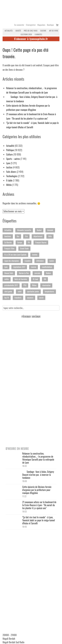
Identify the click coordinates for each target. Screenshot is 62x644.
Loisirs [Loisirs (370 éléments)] (52, 261)
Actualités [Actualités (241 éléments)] (8, 230)
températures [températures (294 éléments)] (49, 291)
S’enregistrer (31, 25)
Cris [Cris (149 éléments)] (26, 236)
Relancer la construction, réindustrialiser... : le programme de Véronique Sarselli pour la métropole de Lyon (38, 458)
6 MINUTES (38, 34)
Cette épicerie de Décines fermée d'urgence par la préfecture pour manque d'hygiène (37, 490)
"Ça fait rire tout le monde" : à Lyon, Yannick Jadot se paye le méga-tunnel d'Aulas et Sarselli (39, 520)
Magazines (41, 25)
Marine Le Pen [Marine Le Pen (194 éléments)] (24, 273)
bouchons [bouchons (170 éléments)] (8, 236)
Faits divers (11, 172)
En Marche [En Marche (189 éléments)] (8, 242)
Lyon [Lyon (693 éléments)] (6, 267)
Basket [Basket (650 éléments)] (39, 230)
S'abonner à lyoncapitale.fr (31, 39)
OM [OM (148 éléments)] (45, 279)
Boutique (50, 25)
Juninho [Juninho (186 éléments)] (35, 255)
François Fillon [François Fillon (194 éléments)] (9, 248)
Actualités (9, 31)
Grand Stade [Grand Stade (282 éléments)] (24, 248)
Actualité (10, 146)
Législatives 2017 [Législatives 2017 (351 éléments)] (19, 267)
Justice (9, 167)
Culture (43, 31)
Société (18, 31)
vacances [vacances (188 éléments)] (30, 298)
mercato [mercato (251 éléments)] (37, 273)
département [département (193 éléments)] (38, 236)
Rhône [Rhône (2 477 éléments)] (34, 285)
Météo (9, 185)
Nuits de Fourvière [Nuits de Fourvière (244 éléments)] (21, 279)
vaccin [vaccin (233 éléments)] (41, 298)
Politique (10, 150)
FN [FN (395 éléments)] (29, 242)
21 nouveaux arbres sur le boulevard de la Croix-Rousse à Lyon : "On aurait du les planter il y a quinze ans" (39, 505)
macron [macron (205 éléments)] (34, 267)
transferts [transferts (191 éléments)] (18, 298)
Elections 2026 (26, 34)
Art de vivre (54, 31)
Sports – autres (13, 159)
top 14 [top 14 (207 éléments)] (7, 298)
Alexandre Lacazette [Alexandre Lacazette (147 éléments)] (24, 230)
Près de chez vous (31, 31)
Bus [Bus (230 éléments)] (18, 236)
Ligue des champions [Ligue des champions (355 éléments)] (12, 261)
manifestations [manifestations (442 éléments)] (47, 267)
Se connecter (19, 25)
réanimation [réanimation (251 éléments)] (46, 285)
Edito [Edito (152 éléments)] (50, 236)
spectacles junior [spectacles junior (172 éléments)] (33, 291)
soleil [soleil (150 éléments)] (20, 291)
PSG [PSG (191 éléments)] (25, 285)
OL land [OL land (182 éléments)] (35, 279)
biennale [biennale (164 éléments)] (50, 230)
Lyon (8, 163)
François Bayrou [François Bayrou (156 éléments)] (41, 242)
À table (9, 180)
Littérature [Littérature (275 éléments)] (40, 261)
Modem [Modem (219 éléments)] (49, 273)
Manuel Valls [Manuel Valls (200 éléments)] (9, 273)
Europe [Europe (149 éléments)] (20, 242)
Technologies (12, 176)
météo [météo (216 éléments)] (7, 279)
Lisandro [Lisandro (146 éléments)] (28, 261)
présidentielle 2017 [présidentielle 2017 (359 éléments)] (11, 285)
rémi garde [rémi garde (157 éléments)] (8, 291)
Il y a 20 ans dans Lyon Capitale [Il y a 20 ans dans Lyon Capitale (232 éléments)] (15, 255)
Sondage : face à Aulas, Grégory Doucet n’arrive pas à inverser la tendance (38, 475)
